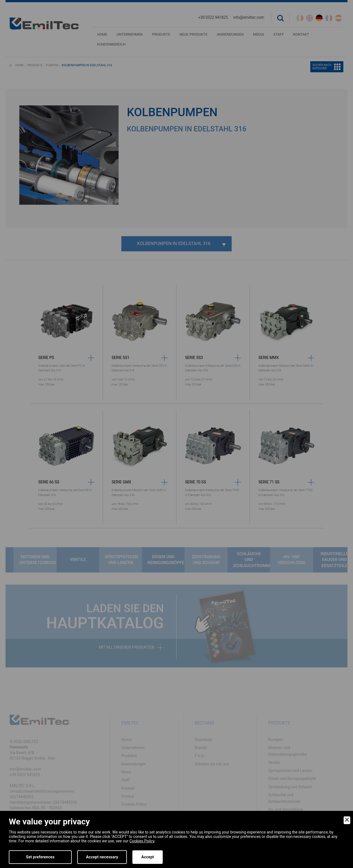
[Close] (347, 820)
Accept (148, 857)
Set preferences (40, 857)
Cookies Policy (142, 841)
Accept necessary (102, 857)
